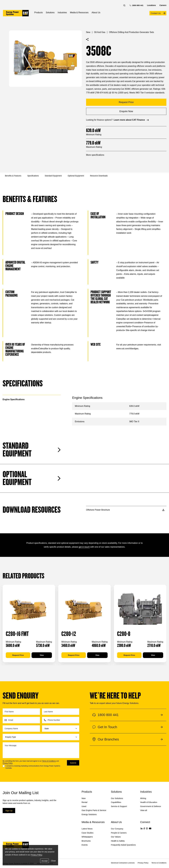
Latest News (87, 829)
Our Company (117, 829)
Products (38, 12)
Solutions (50, 12)
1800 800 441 (137, 5)
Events (85, 845)
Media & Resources (79, 12)
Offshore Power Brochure (125, 510)
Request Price (18, 655)
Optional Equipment (76, 176)
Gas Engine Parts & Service (94, 810)
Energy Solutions (89, 814)
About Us (96, 12)
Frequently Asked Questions (123, 845)
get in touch (84, 547)
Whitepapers (87, 837)
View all (144, 810)
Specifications (33, 176)
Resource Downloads (99, 176)
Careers (163, 5)
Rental (84, 802)
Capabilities (116, 802)
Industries (62, 12)
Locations (151, 5)
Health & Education (149, 802)
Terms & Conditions (49, 761)
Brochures (86, 841)
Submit (73, 763)
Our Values (116, 837)
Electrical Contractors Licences (123, 863)
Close (53, 861)
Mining (143, 798)
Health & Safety (118, 841)
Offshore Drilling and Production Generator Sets (132, 32)
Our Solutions (117, 798)
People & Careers (119, 833)
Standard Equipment (53, 176)
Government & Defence (151, 806)
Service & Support (119, 806)
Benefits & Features (13, 176)
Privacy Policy (8, 763)
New (88, 32)
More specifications (95, 155)
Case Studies (87, 833)
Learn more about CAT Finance (132, 120)
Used (84, 806)
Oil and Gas (100, 32)
